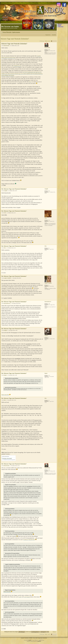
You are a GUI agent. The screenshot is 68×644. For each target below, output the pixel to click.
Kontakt (22, 638)
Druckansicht (53, 32)
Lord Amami (27, 597)
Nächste (54, 632)
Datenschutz (45, 638)
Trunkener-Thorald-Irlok (29, 540)
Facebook (26, 638)
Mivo (5, 248)
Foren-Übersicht (7, 32)
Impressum (40, 638)
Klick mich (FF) (5, 395)
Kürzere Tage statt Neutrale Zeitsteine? (15, 39)
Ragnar (5, 375)
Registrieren (48, 35)
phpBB (30, 640)
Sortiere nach (33, 632)
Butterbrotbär (7, 46)
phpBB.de (39, 641)
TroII (5, 213)
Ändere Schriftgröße (55, 32)
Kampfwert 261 (17, 66)
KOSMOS (30, 638)
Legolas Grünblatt (7, 278)
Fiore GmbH (35, 638)
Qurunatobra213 (7, 303)
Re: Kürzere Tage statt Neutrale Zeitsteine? (14, 189)
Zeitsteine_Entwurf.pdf (7, 458)
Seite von (48, 41)
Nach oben (56, 187)
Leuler (20, 597)
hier (30, 82)
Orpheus (6, 330)
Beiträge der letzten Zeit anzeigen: (15, 632)
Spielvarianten (16, 32)
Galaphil (6, 191)
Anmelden (54, 35)
